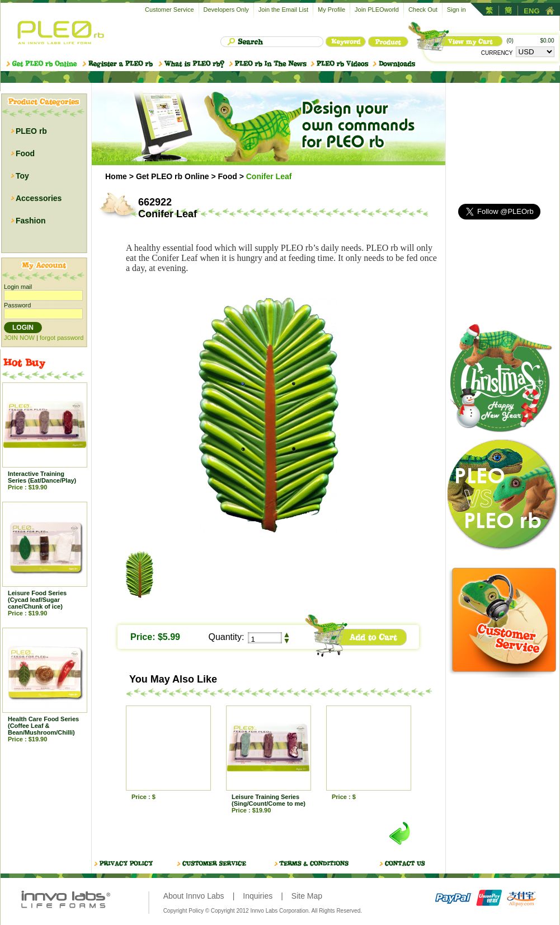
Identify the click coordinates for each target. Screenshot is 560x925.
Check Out (423, 10)
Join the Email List (283, 10)
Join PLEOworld (377, 10)
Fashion (31, 221)
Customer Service (169, 10)
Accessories (39, 198)
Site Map (307, 896)
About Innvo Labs (194, 896)
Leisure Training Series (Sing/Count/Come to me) (269, 800)
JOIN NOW (19, 338)
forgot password (62, 338)
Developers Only (226, 10)
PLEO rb (31, 131)
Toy (22, 176)
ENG (531, 11)
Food (25, 153)
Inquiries (258, 896)
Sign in (457, 10)
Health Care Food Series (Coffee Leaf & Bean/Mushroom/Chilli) (43, 726)
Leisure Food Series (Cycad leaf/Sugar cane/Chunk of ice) (37, 600)
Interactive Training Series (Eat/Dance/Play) (42, 477)
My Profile (331, 10)
